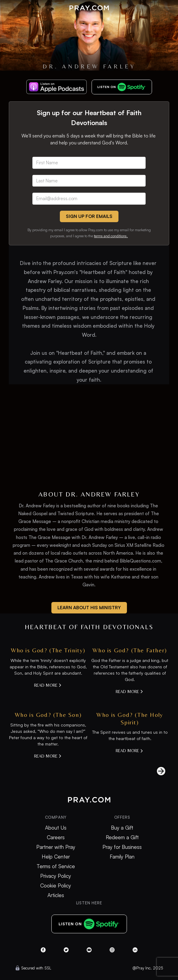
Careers (56, 837)
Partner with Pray (56, 847)
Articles (56, 895)
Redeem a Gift (122, 837)
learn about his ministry (89, 608)
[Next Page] (155, 771)
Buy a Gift (122, 828)
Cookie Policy (56, 886)
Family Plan (122, 857)
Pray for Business (122, 847)
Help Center (56, 857)
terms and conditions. (111, 236)
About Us (56, 828)
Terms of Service (56, 866)
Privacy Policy (56, 876)
